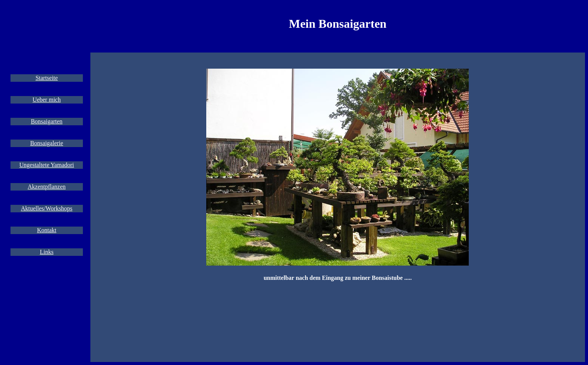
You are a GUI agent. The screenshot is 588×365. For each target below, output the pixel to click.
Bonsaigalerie (46, 143)
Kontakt (47, 230)
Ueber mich (47, 100)
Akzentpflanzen (47, 187)
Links (46, 252)
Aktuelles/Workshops (47, 208)
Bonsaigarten (46, 121)
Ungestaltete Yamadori (47, 165)
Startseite (47, 78)
